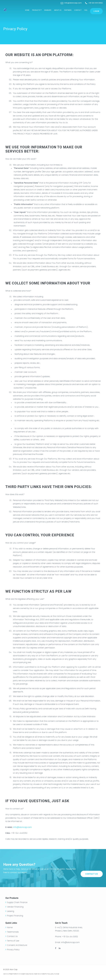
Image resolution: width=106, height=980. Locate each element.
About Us (58, 10)
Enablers (48, 10)
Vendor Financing (15, 907)
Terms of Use (13, 941)
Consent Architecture (17, 945)
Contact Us (92, 868)
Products (37, 10)
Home (27, 10)
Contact (78, 10)
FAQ (86, 10)
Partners (68, 10)
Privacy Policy (13, 950)
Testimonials (13, 932)
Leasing (11, 911)
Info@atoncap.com (73, 3)
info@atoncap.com (22, 827)
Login (96, 11)
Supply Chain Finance (17, 902)
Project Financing (15, 916)
